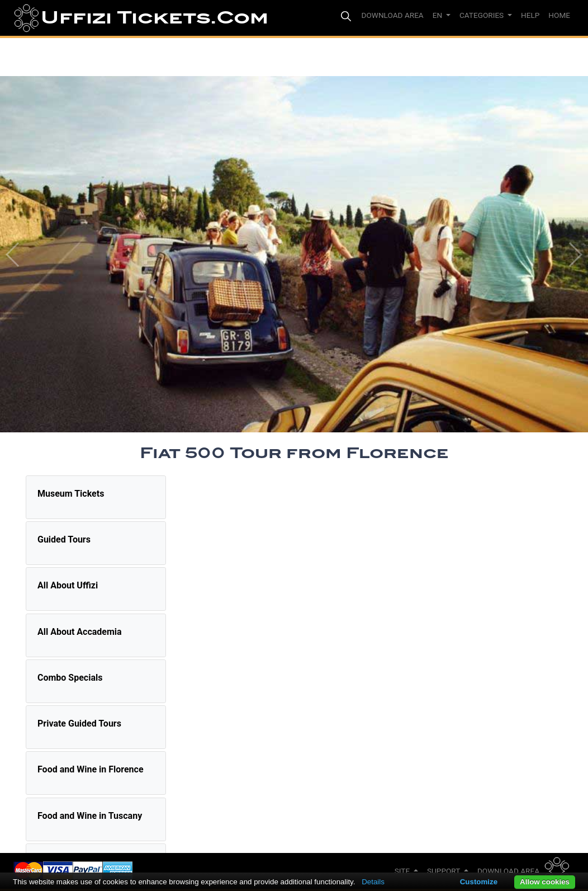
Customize (479, 882)
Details (373, 882)
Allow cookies (545, 882)
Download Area (508, 871)
